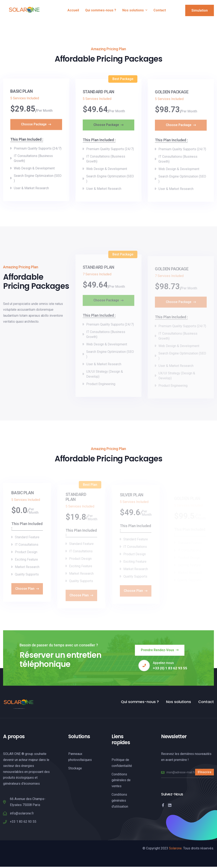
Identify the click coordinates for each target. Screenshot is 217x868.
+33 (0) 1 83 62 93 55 (170, 670)
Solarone (175, 849)
